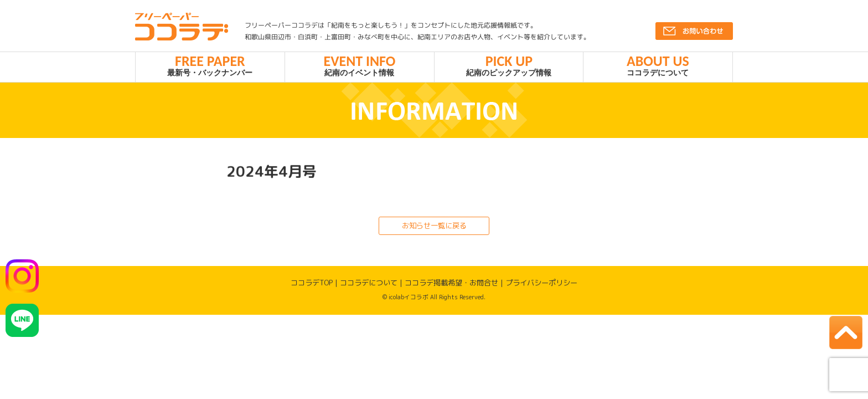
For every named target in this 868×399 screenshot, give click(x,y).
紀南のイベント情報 (360, 68)
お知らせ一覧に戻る (434, 230)
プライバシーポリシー (541, 288)
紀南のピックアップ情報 (509, 68)
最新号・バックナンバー (210, 68)
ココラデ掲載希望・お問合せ (451, 288)
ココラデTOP (312, 287)
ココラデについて (658, 68)
